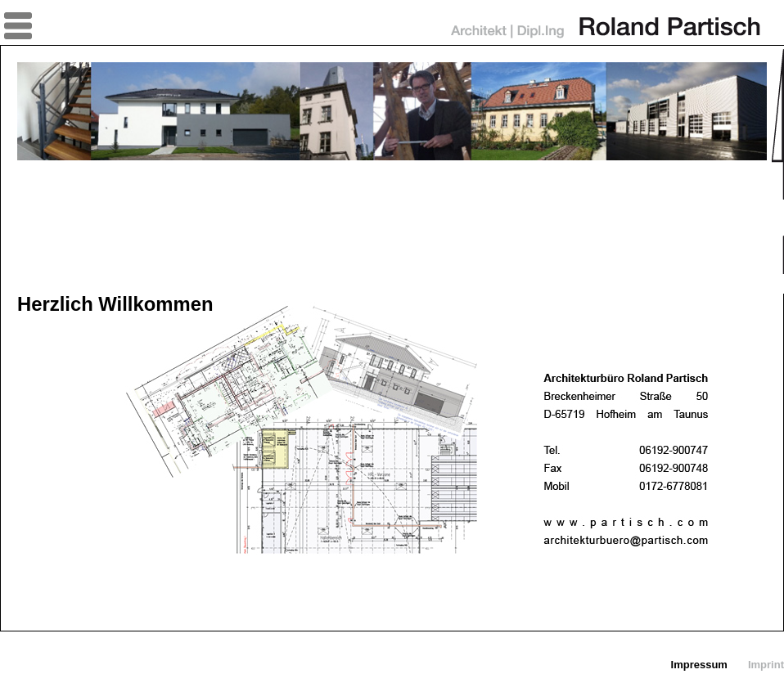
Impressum (699, 665)
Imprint (766, 665)
